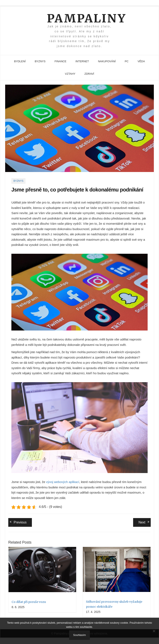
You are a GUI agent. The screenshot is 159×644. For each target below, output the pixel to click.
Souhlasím (79, 635)
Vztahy (70, 74)
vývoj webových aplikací (63, 482)
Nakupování (107, 61)
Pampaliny (80, 18)
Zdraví (89, 74)
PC (127, 61)
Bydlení (20, 61)
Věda (141, 61)
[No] (154, 631)
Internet (82, 61)
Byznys (40, 61)
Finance (61, 61)
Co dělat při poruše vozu (29, 602)
